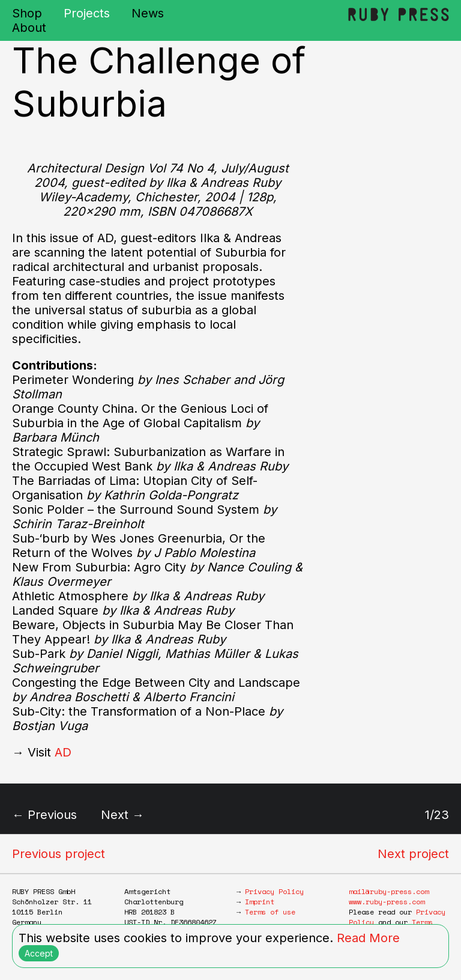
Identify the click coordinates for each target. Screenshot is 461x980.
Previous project (59, 854)
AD (63, 752)
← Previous (44, 815)
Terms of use (270, 912)
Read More (368, 938)
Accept (39, 953)
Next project (413, 854)
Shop (27, 13)
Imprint (260, 902)
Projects (87, 13)
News (148, 13)
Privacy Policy (274, 891)
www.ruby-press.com (387, 902)
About (29, 28)
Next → (122, 815)
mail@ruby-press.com (389, 891)
